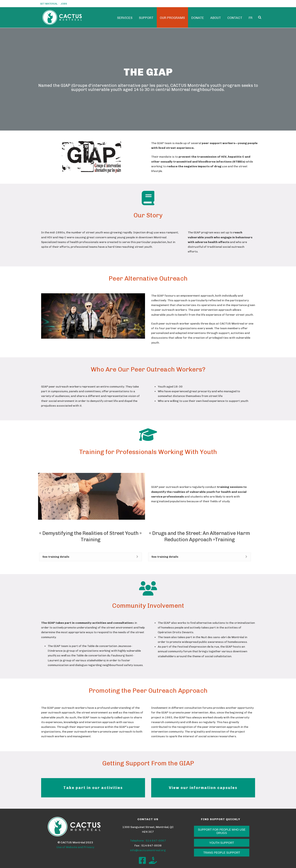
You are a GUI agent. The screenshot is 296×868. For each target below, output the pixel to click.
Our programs (172, 18)
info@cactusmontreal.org (148, 850)
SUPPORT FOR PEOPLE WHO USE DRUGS (222, 831)
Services (125, 18)
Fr (251, 18)
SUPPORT (146, 18)
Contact (235, 18)
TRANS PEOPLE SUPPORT (222, 853)
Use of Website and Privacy (75, 847)
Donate (198, 18)
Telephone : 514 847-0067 (148, 841)
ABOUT (216, 18)
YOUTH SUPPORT (222, 843)
